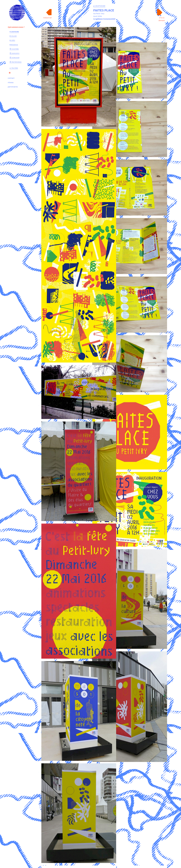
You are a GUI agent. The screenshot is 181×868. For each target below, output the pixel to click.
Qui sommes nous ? (16, 27)
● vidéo (12, 40)
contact (11, 78)
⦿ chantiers (14, 49)
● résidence (14, 45)
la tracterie (14, 68)
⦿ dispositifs (14, 53)
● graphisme (14, 32)
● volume (13, 36)
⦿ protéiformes (16, 62)
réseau (11, 83)
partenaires (13, 87)
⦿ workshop (14, 58)
